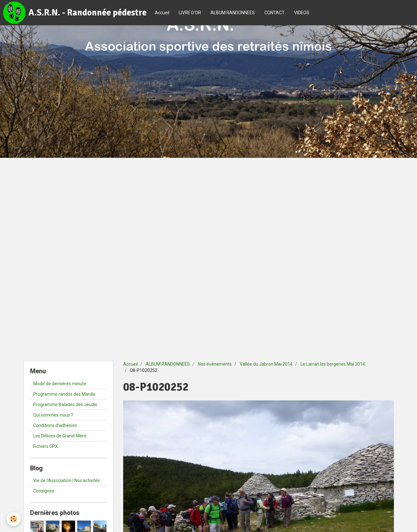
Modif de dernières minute (60, 384)
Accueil (162, 13)
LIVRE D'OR (190, 13)
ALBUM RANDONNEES (233, 13)
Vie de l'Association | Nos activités (66, 480)
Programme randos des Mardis (64, 394)
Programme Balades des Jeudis (65, 405)
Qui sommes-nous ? (53, 415)
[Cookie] (13, 519)
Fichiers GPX (46, 446)
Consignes (44, 491)
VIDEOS (302, 13)
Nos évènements (215, 364)
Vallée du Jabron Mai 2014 (266, 364)
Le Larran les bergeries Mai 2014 (333, 364)
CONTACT (275, 13)
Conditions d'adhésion (55, 425)
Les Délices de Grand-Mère (60, 436)
